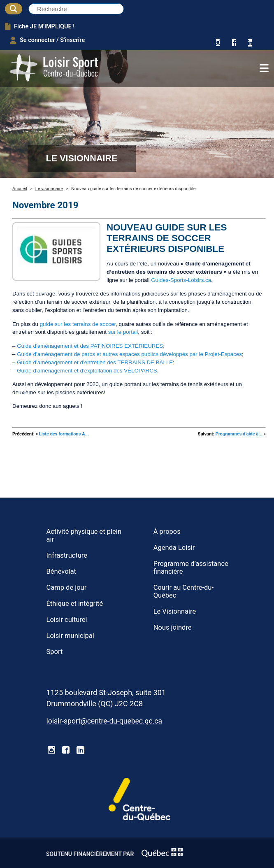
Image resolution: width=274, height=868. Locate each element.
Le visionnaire (49, 189)
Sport (55, 652)
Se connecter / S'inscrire (47, 40)
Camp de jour (67, 588)
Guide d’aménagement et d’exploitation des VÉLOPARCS (87, 371)
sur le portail (123, 332)
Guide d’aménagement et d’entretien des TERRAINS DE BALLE (95, 362)
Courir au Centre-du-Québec (183, 591)
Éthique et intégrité (75, 604)
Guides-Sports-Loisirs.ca (181, 280)
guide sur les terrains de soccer (78, 324)
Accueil (20, 189)
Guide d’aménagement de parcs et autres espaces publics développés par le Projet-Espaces (129, 354)
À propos (167, 532)
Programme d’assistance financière (191, 568)
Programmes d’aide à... (239, 434)
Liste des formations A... (64, 434)
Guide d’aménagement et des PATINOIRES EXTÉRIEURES (90, 346)
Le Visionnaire (175, 611)
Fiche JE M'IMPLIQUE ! (40, 26)
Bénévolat (61, 571)
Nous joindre (173, 627)
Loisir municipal (70, 636)
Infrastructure (67, 555)
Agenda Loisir (174, 548)
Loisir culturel (67, 620)
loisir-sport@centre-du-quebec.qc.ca (104, 721)
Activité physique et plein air (84, 535)
